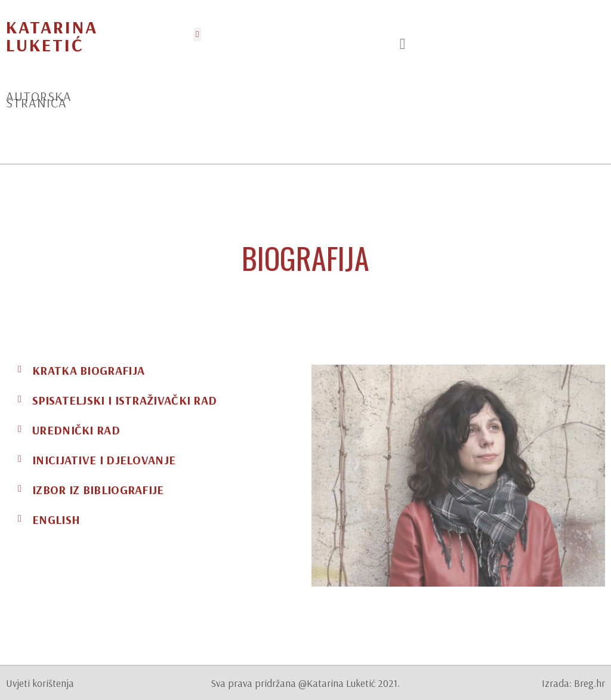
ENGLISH (56, 519)
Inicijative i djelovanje (104, 460)
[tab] (153, 371)
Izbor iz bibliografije (98, 490)
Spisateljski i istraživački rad (124, 400)
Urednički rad (76, 430)
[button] (197, 34)
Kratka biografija (88, 370)
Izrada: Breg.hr (573, 683)
